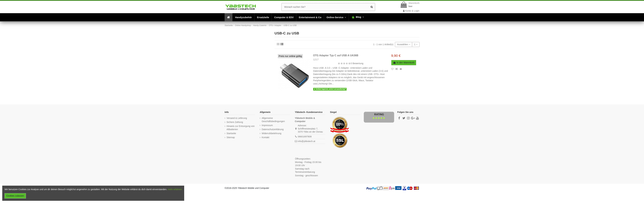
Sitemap (231, 137)
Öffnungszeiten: (303, 159)
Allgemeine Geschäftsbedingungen (273, 120)
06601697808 (305, 137)
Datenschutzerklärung (273, 129)
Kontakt (265, 137)
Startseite (231, 133)
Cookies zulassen (15, 196)
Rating (379, 114)
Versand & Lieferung (237, 118)
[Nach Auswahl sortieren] (404, 44)
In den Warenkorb (404, 63)
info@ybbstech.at (307, 141)
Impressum (267, 125)
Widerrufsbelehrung (271, 133)
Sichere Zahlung (235, 122)
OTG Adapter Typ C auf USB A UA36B (336, 55)
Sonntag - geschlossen (306, 175)
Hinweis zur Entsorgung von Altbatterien (241, 128)
